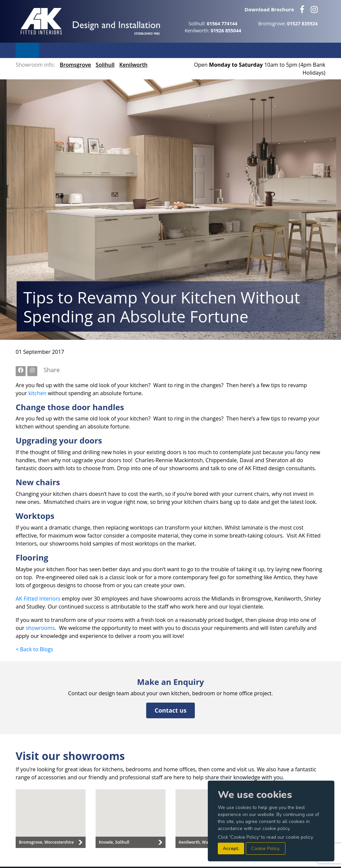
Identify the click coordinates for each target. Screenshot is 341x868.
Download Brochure (269, 9)
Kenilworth (133, 65)
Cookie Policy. (266, 848)
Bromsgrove (76, 65)
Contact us (170, 710)
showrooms (40, 628)
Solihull (105, 65)
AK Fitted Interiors (38, 599)
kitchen (37, 393)
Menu (27, 50)
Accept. (231, 848)
